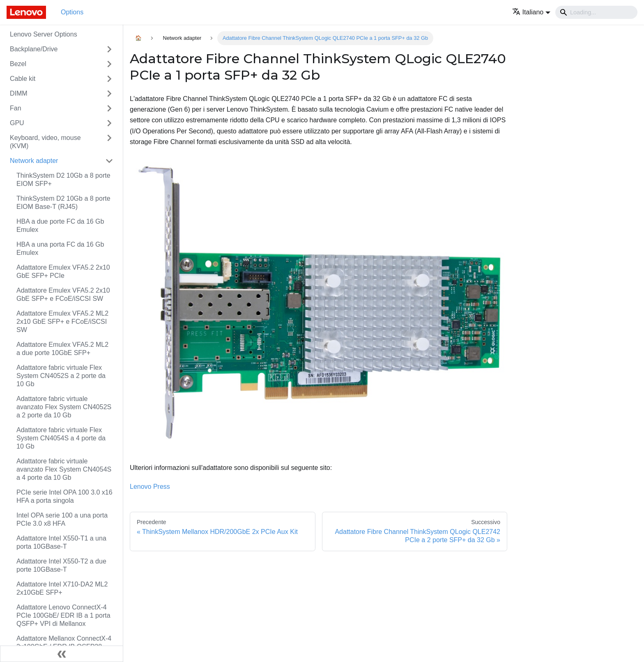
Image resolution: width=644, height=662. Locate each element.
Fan (16, 108)
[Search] (596, 12)
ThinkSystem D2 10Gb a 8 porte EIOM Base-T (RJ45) (63, 203)
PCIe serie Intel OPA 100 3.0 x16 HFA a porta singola (64, 496)
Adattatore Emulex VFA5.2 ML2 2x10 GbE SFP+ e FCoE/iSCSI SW (62, 322)
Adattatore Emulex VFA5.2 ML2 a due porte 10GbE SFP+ (62, 349)
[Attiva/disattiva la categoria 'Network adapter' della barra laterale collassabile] (109, 161)
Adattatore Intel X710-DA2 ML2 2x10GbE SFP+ (62, 588)
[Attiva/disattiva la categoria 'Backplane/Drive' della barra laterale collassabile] (109, 49)
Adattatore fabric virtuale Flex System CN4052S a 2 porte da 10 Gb (61, 376)
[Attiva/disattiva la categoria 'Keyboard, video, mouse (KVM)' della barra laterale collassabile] (109, 142)
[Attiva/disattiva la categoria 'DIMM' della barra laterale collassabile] (109, 94)
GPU (17, 123)
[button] (531, 12)
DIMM (19, 93)
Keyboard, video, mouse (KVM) (45, 142)
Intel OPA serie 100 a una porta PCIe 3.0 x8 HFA (62, 519)
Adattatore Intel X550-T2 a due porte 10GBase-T (61, 565)
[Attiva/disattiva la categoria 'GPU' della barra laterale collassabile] (109, 123)
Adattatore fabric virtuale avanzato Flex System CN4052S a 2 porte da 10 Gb (64, 407)
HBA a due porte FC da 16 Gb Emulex (60, 226)
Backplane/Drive (34, 49)
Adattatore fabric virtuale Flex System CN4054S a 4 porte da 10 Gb (61, 438)
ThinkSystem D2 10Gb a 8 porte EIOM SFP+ (63, 180)
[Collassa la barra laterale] (62, 654)
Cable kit (23, 79)
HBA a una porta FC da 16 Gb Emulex (60, 249)
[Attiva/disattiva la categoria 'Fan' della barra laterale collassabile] (109, 108)
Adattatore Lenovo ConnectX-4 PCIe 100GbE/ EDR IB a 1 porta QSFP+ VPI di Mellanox (63, 615)
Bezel (18, 64)
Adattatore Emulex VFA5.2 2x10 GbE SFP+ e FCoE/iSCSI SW (63, 294)
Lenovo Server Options (44, 34)
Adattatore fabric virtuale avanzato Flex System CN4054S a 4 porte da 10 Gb (64, 469)
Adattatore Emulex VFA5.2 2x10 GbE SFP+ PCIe (63, 271)
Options (72, 12)
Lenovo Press (150, 487)
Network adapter (34, 161)
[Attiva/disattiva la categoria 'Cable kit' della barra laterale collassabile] (109, 79)
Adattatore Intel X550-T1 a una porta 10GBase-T (61, 542)
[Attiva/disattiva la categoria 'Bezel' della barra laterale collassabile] (109, 64)
